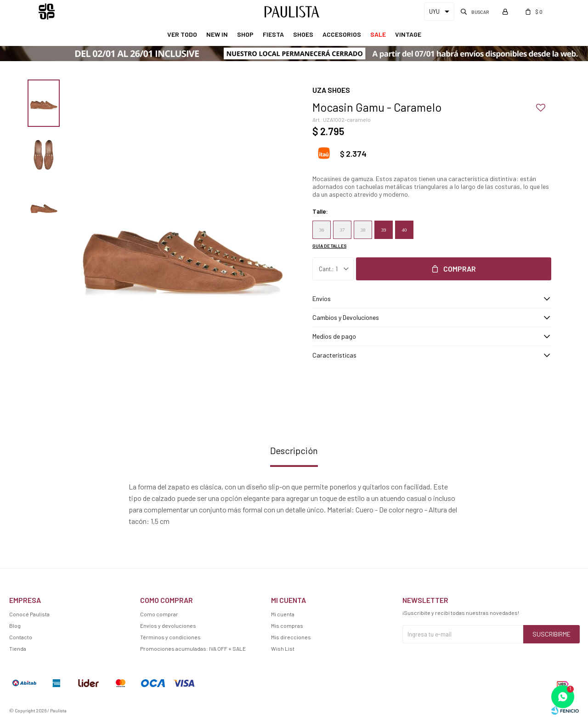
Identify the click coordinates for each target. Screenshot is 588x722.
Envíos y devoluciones (168, 625)
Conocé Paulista (29, 614)
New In (217, 34)
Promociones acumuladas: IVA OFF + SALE (193, 648)
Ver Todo (182, 34)
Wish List (283, 648)
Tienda (18, 648)
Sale (378, 34)
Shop (245, 34)
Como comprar (159, 614)
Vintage (408, 34)
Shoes (303, 34)
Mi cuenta (283, 614)
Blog (15, 625)
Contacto (21, 637)
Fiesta (273, 34)
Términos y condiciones (170, 637)
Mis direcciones (291, 637)
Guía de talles (329, 246)
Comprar (460, 269)
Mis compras (287, 625)
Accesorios (342, 34)
